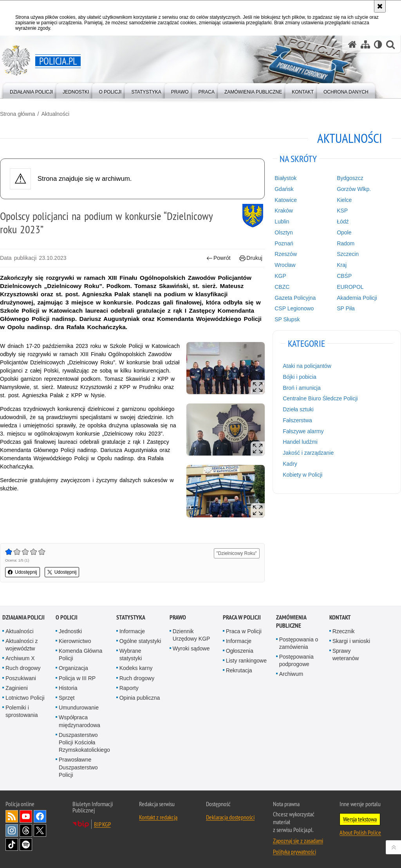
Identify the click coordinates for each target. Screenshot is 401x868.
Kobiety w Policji (303, 475)
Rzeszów (286, 254)
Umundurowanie (79, 708)
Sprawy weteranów (346, 655)
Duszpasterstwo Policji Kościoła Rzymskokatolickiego (84, 742)
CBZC (282, 287)
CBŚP (344, 276)
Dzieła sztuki (298, 409)
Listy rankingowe (246, 661)
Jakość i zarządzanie (308, 453)
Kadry (290, 464)
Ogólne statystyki (140, 641)
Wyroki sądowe (191, 648)
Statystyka (131, 617)
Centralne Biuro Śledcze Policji (320, 398)
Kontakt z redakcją (158, 817)
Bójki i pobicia (300, 377)
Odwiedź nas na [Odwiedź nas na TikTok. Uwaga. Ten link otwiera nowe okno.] (12, 845)
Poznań (284, 243)
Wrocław (285, 265)
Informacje (132, 631)
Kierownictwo (75, 641)
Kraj (342, 265)
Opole (344, 232)
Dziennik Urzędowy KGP (191, 635)
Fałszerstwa (297, 420)
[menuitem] (31, 90)
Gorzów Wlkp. (354, 189)
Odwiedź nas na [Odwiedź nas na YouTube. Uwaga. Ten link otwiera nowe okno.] (26, 816)
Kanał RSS (12, 816)
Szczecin (348, 254)
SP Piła (346, 308)
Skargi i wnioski (351, 641)
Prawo (178, 617)
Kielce (344, 200)
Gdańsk (284, 189)
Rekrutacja (239, 670)
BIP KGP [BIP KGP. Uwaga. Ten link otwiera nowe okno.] (102, 824)
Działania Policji (23, 617)
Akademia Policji (357, 298)
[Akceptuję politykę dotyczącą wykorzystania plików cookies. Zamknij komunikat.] (380, 6)
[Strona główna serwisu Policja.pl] (352, 44)
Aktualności (55, 114)
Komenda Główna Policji (80, 655)
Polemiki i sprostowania (22, 711)
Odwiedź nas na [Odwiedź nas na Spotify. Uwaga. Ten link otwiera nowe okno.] (26, 845)
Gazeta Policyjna (295, 298)
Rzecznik (344, 631)
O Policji (67, 617)
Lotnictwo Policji (25, 698)
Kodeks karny (136, 668)
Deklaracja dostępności (230, 817)
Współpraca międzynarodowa (79, 721)
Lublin (282, 222)
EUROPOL (350, 287)
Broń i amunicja (302, 388)
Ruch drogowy (23, 668)
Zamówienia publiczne (291, 621)
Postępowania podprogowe (296, 660)
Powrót (219, 258)
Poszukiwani (21, 678)
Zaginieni (17, 688)
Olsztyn (284, 232)
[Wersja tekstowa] (378, 44)
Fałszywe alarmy (303, 431)
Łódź (343, 222)
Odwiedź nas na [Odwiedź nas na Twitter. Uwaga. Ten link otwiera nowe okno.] (40, 830)
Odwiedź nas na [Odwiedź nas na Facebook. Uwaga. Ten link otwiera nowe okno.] (40, 816)
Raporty (129, 688)
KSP (342, 211)
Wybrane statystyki (131, 655)
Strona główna (18, 114)
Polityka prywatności (294, 852)
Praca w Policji (242, 617)
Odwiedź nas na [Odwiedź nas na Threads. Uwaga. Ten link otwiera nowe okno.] (26, 830)
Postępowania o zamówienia (299, 643)
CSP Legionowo (294, 308)
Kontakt (340, 617)
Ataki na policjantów (307, 366)
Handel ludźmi (300, 442)
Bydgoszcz (350, 178)
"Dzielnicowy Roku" (237, 553)
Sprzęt (67, 698)
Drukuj (251, 258)
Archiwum (291, 674)
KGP (280, 276)
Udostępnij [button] (23, 572)
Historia (68, 688)
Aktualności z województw (22, 645)
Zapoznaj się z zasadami (298, 841)
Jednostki (70, 631)
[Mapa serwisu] (365, 44)
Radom (346, 243)
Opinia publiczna (140, 698)
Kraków (284, 211)
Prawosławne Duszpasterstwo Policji (78, 767)
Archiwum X (20, 658)
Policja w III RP (77, 678)
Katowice (286, 200)
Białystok (285, 178)
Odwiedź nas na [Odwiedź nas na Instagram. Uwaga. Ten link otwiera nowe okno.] (12, 830)
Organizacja (73, 668)
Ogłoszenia (240, 651)
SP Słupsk (287, 319)
